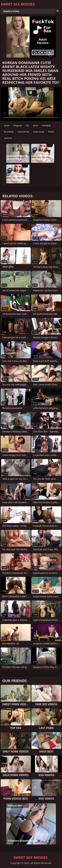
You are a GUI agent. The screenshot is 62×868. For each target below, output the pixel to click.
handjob (46, 125)
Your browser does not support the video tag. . (31, 104)
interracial (39, 132)
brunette (9, 132)
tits (27, 125)
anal (36, 125)
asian (7, 125)
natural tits (23, 132)
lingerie (18, 125)
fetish (51, 132)
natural (8, 138)
